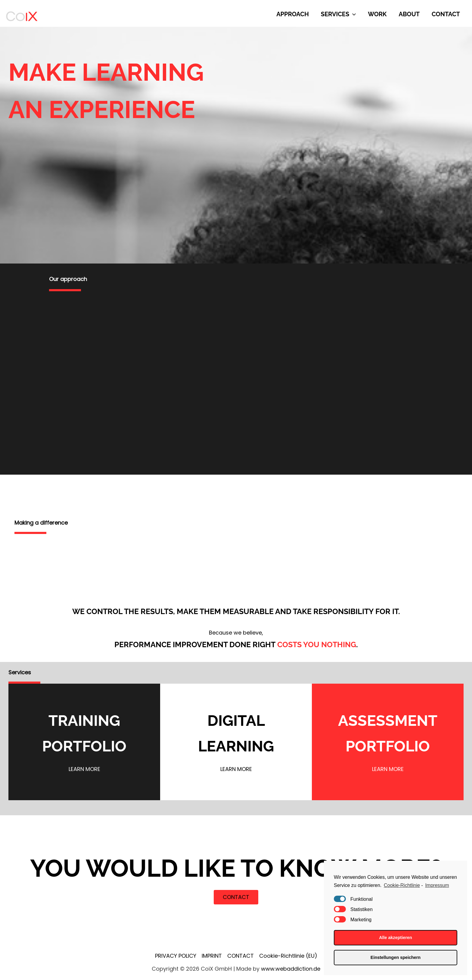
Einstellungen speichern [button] (396, 957)
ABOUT (409, 14)
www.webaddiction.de (291, 969)
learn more (84, 769)
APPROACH (293, 14)
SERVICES (338, 14)
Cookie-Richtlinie (402, 885)
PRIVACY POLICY (176, 956)
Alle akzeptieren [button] (396, 938)
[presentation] (352, 14)
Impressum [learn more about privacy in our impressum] (437, 885)
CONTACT (446, 14)
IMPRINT (212, 956)
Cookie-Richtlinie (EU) (288, 956)
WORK (377, 14)
